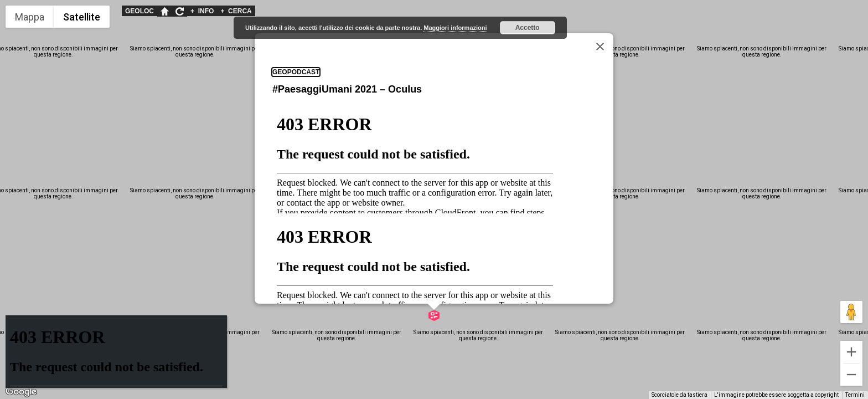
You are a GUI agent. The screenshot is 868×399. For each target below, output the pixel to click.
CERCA (236, 11)
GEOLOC (139, 11)
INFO (202, 11)
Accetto (528, 28)
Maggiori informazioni (455, 28)
